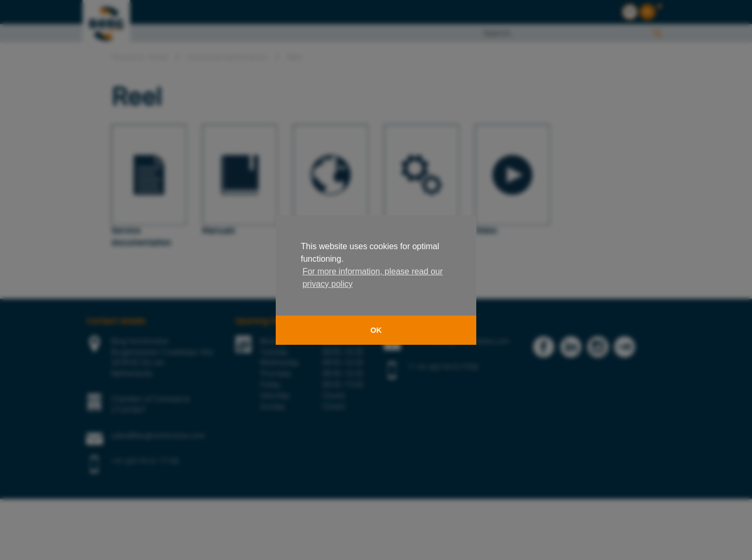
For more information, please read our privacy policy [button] (373, 278)
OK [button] (376, 330)
